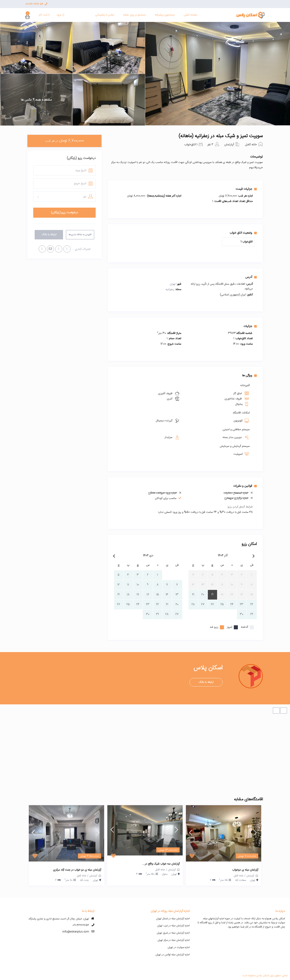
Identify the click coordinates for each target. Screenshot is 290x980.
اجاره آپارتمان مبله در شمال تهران (173, 919)
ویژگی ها (249, 375)
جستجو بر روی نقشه (134, 15)
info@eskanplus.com (76, 932)
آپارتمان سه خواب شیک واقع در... (161, 864)
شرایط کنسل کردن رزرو (240, 507)
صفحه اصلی (190, 15)
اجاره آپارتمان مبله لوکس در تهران (173, 955)
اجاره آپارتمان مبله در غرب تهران (173, 926)
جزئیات (250, 326)
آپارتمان (229, 145)
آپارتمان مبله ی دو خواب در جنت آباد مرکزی (77, 870)
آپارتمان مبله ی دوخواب (245, 870)
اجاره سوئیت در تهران (179, 947)
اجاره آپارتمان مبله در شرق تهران (173, 933)
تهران (173, 284)
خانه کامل (251, 145)
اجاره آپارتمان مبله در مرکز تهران (174, 940)
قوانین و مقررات (245, 486)
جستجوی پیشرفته (165, 15)
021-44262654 (81, 925)
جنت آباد (84, 880)
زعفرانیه (170, 290)
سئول (165, 874)
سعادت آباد (240, 880)
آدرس (251, 277)
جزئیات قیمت (246, 189)
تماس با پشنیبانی (105, 15)
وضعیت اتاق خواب (243, 233)
